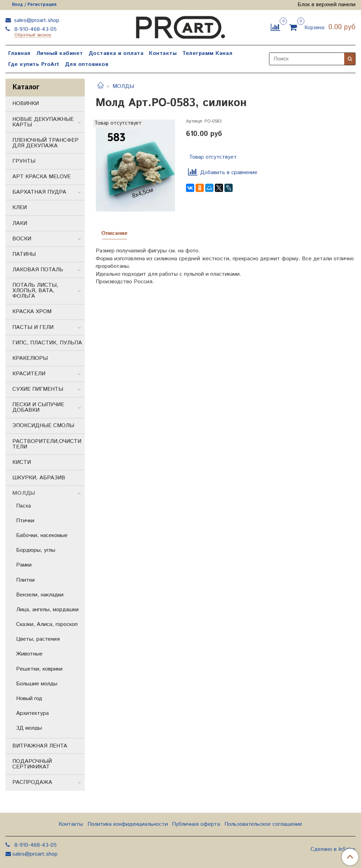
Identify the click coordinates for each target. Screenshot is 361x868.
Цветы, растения (38, 639)
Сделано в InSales (333, 849)
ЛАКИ (20, 223)
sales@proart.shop (36, 20)
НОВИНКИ (26, 104)
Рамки (24, 565)
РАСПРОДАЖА (32, 782)
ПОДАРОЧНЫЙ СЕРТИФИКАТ (32, 764)
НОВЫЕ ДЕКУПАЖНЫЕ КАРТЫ (43, 122)
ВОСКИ (22, 239)
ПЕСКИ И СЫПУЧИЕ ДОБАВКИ (38, 407)
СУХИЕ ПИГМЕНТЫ (38, 389)
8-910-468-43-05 (35, 29)
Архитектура (32, 713)
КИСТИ (22, 462)
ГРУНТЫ (24, 161)
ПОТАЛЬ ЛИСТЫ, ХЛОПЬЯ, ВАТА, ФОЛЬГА (35, 291)
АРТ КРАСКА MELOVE (42, 177)
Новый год (29, 699)
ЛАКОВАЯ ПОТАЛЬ (38, 270)
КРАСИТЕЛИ (29, 374)
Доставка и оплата (116, 53)
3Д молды (29, 728)
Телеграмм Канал (207, 53)
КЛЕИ (20, 208)
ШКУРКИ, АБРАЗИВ (39, 478)
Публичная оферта (196, 824)
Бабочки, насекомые (42, 535)
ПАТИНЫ (24, 254)
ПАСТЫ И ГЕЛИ (33, 327)
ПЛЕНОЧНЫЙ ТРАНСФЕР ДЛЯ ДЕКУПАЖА (45, 143)
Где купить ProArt (34, 64)
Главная (19, 53)
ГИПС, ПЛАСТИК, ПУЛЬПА (47, 343)
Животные (29, 654)
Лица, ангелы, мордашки (47, 610)
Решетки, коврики (39, 669)
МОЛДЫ (123, 86)
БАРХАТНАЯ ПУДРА (39, 192)
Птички (25, 521)
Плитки (25, 580)
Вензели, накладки (40, 595)
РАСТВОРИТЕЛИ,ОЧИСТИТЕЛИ (47, 444)
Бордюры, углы (36, 550)
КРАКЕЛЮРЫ (30, 358)
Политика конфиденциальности (128, 824)
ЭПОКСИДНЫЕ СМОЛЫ (43, 426)
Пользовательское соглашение (263, 824)
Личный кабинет (60, 53)
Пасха (24, 506)
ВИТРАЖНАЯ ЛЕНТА (40, 746)
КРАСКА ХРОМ (32, 312)
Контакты (163, 53)
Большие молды (37, 684)
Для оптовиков (87, 64)
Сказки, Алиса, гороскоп (47, 624)
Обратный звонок (33, 36)
